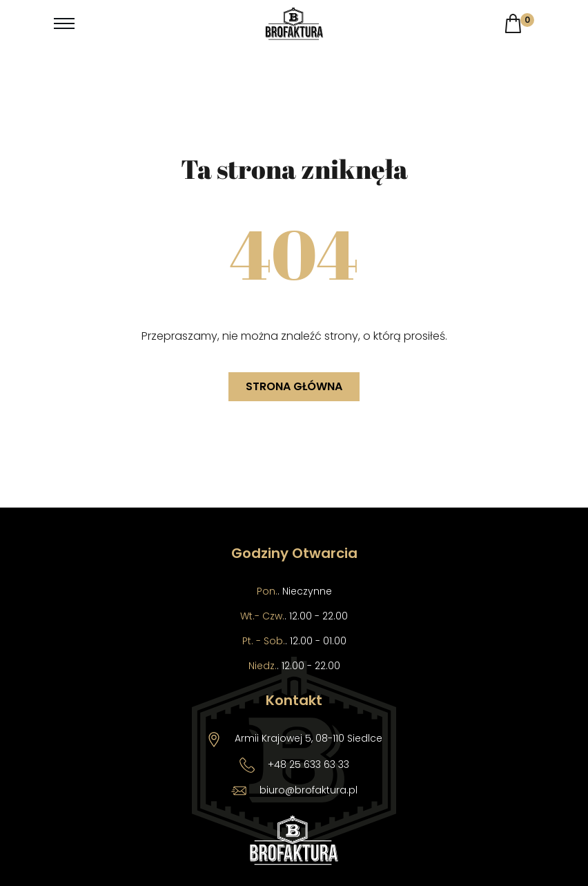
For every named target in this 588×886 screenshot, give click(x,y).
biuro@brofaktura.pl (308, 790)
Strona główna (294, 386)
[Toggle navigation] (64, 23)
